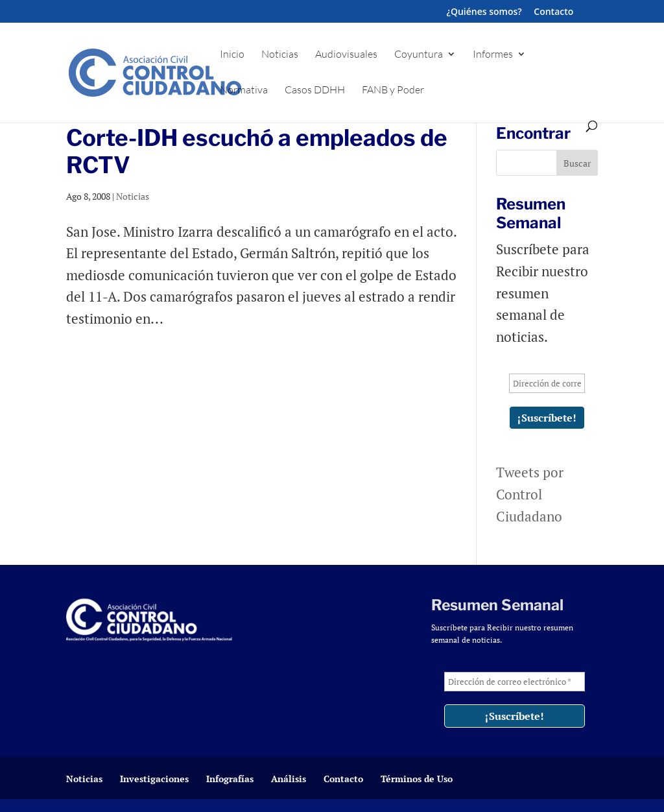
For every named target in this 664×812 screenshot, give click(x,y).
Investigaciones (154, 779)
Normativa (244, 90)
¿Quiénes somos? (484, 12)
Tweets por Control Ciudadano (530, 494)
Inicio (232, 55)
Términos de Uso (417, 779)
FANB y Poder (393, 90)
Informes (493, 55)
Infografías (230, 779)
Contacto (553, 12)
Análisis (289, 779)
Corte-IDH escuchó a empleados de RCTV (257, 151)
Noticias (280, 55)
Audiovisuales (346, 55)
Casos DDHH (315, 90)
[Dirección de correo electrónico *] (547, 383)
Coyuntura (419, 55)
